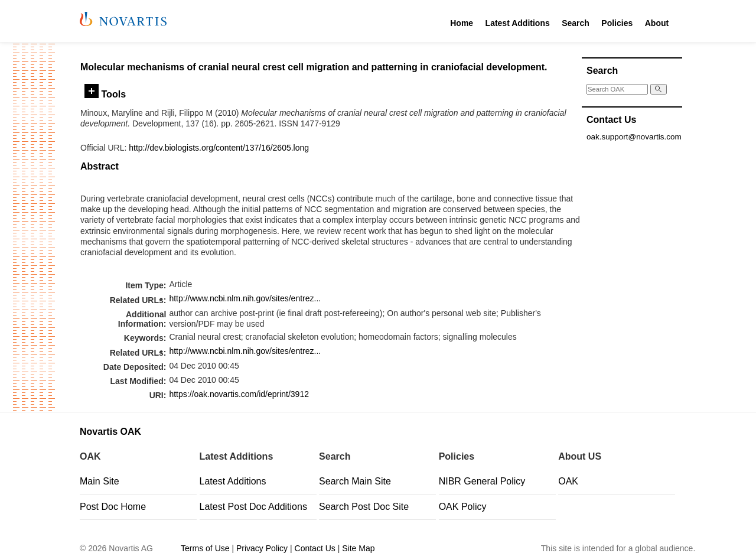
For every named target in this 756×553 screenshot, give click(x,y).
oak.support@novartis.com (634, 137)
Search (576, 23)
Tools (105, 94)
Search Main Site (355, 481)
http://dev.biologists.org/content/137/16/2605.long (219, 148)
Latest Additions (518, 23)
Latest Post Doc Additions (253, 507)
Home (462, 23)
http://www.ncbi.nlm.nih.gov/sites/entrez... (245, 298)
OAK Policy (463, 507)
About (657, 23)
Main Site (100, 481)
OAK (568, 481)
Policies (617, 23)
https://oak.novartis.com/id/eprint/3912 (239, 394)
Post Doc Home (113, 507)
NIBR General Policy (482, 481)
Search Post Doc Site (364, 507)
